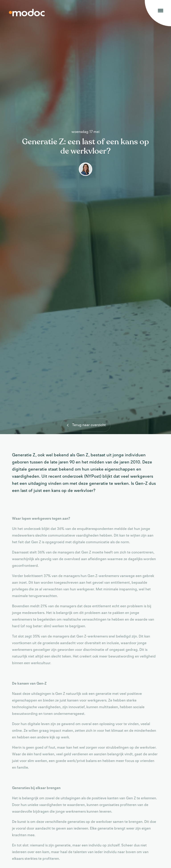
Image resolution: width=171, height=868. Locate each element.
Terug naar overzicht (85, 425)
